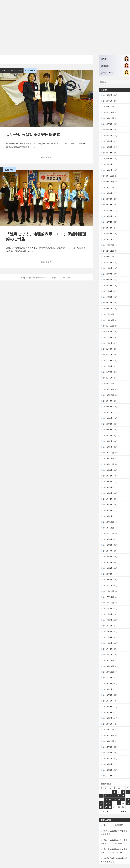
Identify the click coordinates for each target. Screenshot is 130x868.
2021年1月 (108, 378)
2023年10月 (109, 187)
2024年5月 (108, 147)
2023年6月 (108, 210)
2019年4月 (108, 499)
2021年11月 (109, 320)
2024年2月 (108, 164)
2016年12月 (109, 660)
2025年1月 (108, 101)
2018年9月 (108, 539)
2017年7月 (108, 620)
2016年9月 (108, 678)
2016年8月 (108, 683)
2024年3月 (108, 159)
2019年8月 (108, 476)
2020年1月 (108, 447)
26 (101, 807)
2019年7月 (108, 482)
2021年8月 (108, 337)
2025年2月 (108, 95)
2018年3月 (108, 574)
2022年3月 (108, 297)
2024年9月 (108, 124)
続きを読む (46, 157)
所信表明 (115, 66)
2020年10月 (109, 395)
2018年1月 (108, 585)
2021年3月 (108, 366)
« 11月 (106, 811)
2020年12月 (109, 384)
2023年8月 (108, 199)
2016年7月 (108, 689)
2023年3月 (108, 228)
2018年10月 (109, 533)
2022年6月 (108, 280)
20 (106, 803)
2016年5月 (108, 701)
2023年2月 (108, 234)
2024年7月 (108, 136)
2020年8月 (108, 407)
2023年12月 (109, 176)
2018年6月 (108, 557)
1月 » (123, 811)
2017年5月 (108, 632)
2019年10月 (109, 464)
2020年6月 (108, 418)
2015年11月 (109, 735)
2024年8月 (108, 130)
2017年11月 (109, 597)
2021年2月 (108, 372)
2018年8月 (108, 545)
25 (128, 803)
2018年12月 (109, 522)
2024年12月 (109, 107)
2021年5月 (108, 355)
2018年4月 (108, 568)
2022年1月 (108, 309)
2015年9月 (108, 747)
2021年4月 (108, 360)
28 (110, 807)
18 (128, 799)
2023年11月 (109, 182)
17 (123, 799)
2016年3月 (108, 712)
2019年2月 (108, 510)
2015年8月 (108, 753)
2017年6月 (108, 626)
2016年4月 (108, 707)
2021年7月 (108, 343)
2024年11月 (109, 112)
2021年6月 (108, 349)
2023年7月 (108, 205)
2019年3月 (108, 505)
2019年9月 (108, 470)
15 (115, 799)
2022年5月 (108, 286)
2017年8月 (108, 614)
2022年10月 (109, 257)
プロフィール (115, 73)
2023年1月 (108, 239)
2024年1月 (108, 170)
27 (106, 807)
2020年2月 (108, 441)
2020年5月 (108, 424)
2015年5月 (108, 770)
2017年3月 (108, 643)
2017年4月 (108, 637)
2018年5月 (108, 562)
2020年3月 (108, 435)
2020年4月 (108, 430)
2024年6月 (108, 141)
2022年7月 (108, 274)
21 (110, 803)
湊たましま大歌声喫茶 (113, 825)
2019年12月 (109, 453)
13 (106, 799)
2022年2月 (108, 303)
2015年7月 (108, 759)
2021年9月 (108, 332)
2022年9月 (108, 262)
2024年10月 (109, 118)
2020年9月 (108, 401)
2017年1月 (108, 655)
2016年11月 (109, 666)
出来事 (115, 59)
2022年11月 (109, 251)
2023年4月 (108, 222)
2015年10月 (109, 741)
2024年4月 (108, 153)
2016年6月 (108, 695)
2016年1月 (108, 724)
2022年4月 (108, 291)
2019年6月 (108, 487)
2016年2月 (108, 718)
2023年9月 (108, 193)
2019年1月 (108, 516)
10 (123, 796)
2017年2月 (108, 649)
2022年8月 (108, 268)
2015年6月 (108, 764)
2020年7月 (108, 412)
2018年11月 (109, 528)
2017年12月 (109, 591)
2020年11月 (109, 389)
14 (110, 799)
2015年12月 (109, 730)
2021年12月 (109, 314)
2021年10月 (109, 326)
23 (119, 803)
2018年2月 (108, 580)
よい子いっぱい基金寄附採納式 (33, 135)
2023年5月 (108, 216)
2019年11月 (109, 459)
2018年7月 (108, 551)
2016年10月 (109, 672)
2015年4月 (108, 776)
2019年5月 (108, 493)
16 (119, 799)
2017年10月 (109, 603)
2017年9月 (108, 609)
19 (101, 803)
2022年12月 (109, 245)
